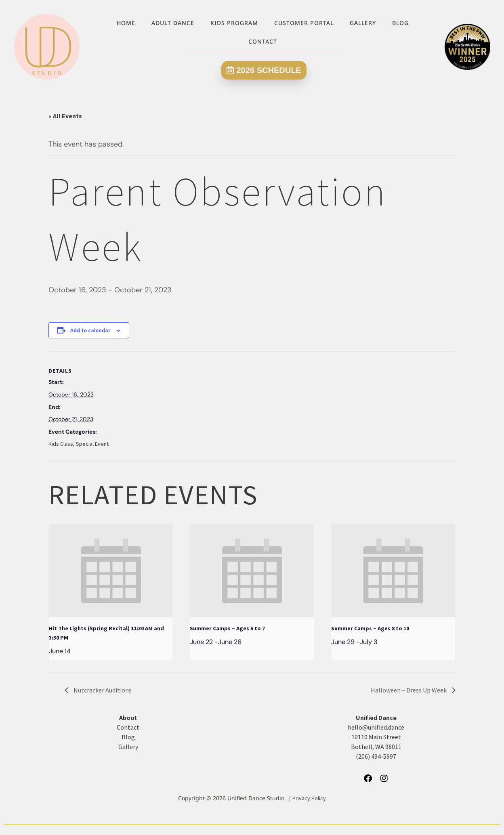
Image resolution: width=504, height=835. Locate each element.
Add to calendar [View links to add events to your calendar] (90, 330)
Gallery (363, 23)
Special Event (92, 444)
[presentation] (111, 571)
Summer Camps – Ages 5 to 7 (227, 628)
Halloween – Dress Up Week (409, 690)
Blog (400, 23)
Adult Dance (173, 23)
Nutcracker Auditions (102, 690)
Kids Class (61, 444)
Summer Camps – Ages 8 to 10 (370, 628)
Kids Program (234, 23)
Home (126, 23)
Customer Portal (304, 23)
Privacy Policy (309, 798)
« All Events (65, 116)
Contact (263, 41)
